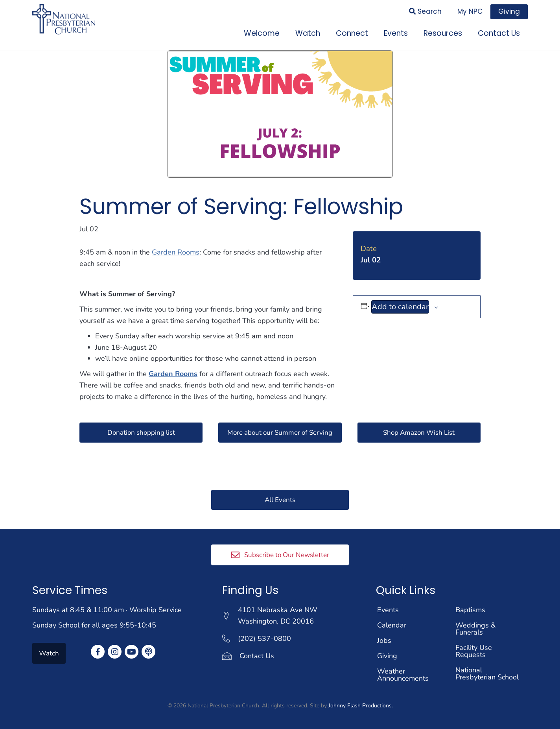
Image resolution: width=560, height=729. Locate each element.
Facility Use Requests (474, 650)
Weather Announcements (403, 674)
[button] (141, 430)
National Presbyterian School (487, 672)
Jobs (384, 639)
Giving (387, 655)
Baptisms (470, 609)
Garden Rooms (176, 250)
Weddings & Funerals (475, 627)
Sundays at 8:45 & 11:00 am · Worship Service (107, 609)
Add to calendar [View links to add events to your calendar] (400, 304)
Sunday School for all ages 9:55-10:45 (94, 624)
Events (388, 609)
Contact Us (257, 655)
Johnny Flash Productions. (361, 704)
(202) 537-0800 (264, 637)
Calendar (392, 624)
